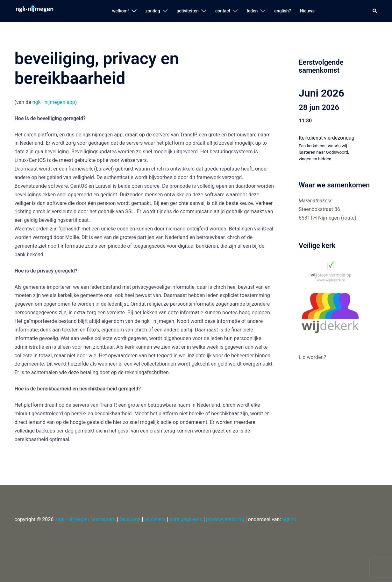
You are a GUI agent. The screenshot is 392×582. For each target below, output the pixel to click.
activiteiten (188, 11)
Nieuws (307, 11)
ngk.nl (289, 519)
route (349, 218)
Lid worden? (312, 357)
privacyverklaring (225, 519)
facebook (130, 519)
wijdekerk (155, 519)
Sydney (131, 571)
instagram (104, 519)
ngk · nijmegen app (54, 102)
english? (282, 11)
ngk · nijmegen (72, 519)
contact (223, 11)
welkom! (121, 11)
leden (252, 11)
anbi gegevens (186, 519)
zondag (153, 11)
